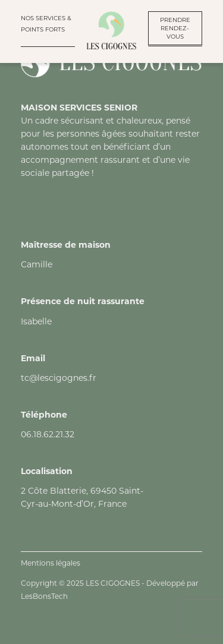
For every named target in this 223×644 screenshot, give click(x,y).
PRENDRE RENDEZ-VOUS (175, 28)
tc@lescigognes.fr (59, 378)
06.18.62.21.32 (48, 434)
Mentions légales (51, 563)
